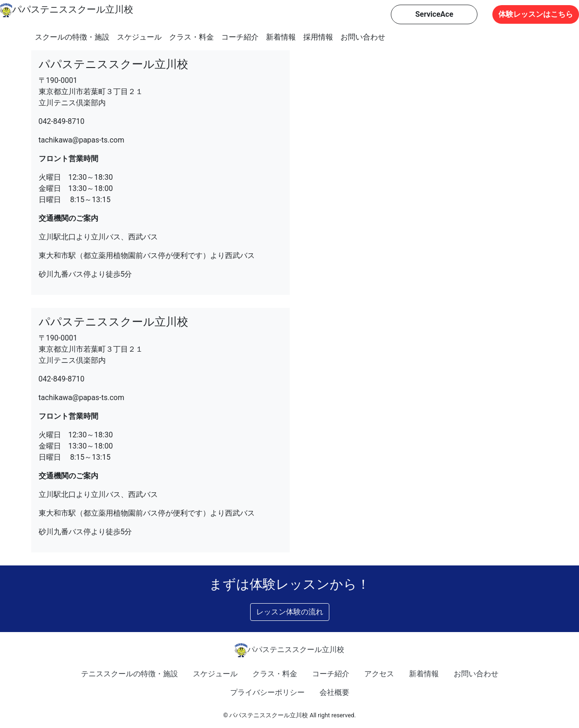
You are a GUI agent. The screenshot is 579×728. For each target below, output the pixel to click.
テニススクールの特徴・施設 (129, 674)
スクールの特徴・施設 (72, 37)
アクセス (379, 674)
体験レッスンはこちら (536, 14)
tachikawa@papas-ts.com (82, 140)
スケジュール (139, 37)
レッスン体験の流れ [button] (290, 612)
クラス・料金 (191, 37)
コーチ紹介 (240, 37)
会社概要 (334, 692)
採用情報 (318, 37)
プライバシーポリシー (267, 692)
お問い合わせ (363, 37)
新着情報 (281, 37)
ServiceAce (434, 14)
